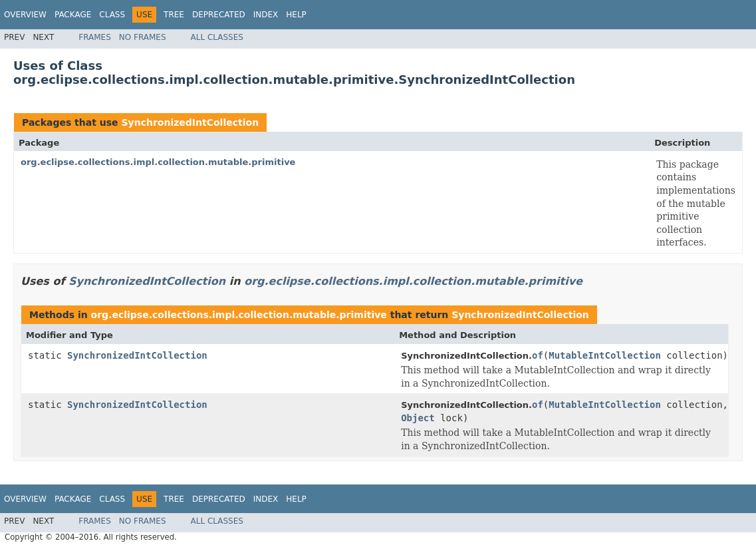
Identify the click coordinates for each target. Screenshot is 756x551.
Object (418, 418)
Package (73, 15)
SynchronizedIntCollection (190, 122)
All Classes (217, 37)
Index (266, 15)
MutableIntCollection (605, 355)
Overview (25, 15)
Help (296, 15)
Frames (95, 37)
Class (112, 15)
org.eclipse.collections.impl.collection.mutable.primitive (158, 162)
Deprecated (219, 15)
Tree (174, 15)
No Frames (143, 37)
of (538, 355)
